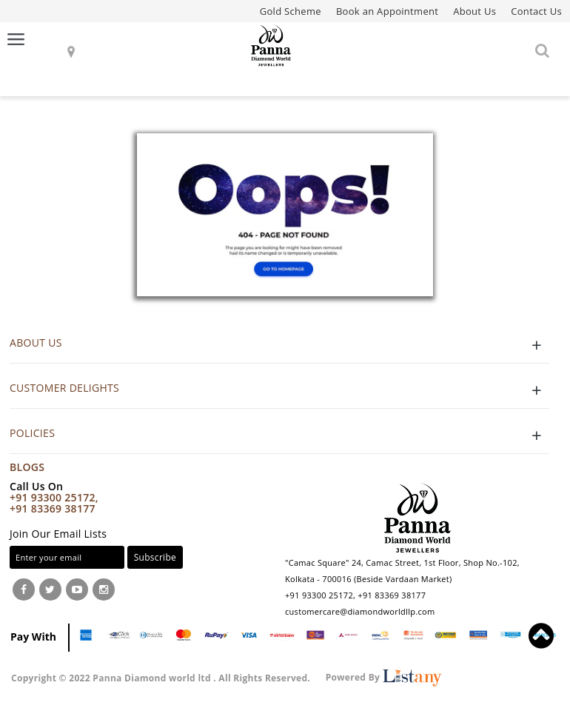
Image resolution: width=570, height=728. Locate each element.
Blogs (27, 467)
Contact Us (536, 11)
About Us (475, 11)
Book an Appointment (387, 11)
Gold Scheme (291, 11)
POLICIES (279, 435)
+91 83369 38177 (53, 508)
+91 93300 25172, (54, 497)
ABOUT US (279, 345)
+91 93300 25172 (319, 595)
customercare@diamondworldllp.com (360, 611)
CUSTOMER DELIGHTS (279, 390)
